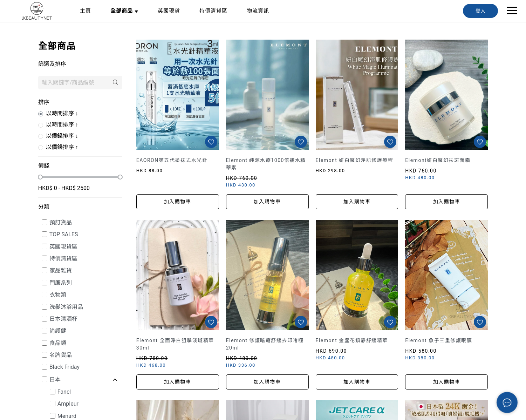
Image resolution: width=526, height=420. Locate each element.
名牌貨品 (61, 355)
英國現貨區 (63, 247)
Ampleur (68, 404)
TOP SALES (64, 234)
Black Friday (64, 367)
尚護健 (58, 331)
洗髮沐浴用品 (66, 307)
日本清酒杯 (63, 319)
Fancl (64, 392)
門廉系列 (61, 283)
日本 (55, 380)
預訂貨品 (61, 222)
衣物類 (58, 295)
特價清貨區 (63, 259)
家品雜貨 (61, 270)
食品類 (58, 343)
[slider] (40, 177)
